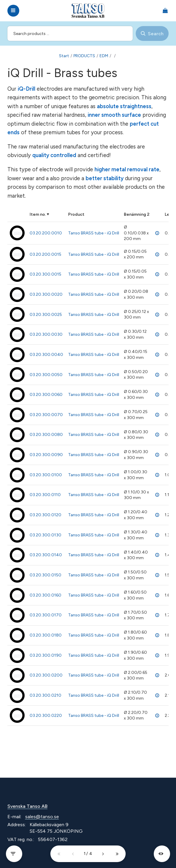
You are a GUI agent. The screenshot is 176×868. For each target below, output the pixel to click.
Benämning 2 (137, 214)
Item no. (38, 214)
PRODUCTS (84, 56)
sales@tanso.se (42, 817)
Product (76, 214)
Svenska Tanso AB (27, 806)
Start (64, 56)
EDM (104, 56)
